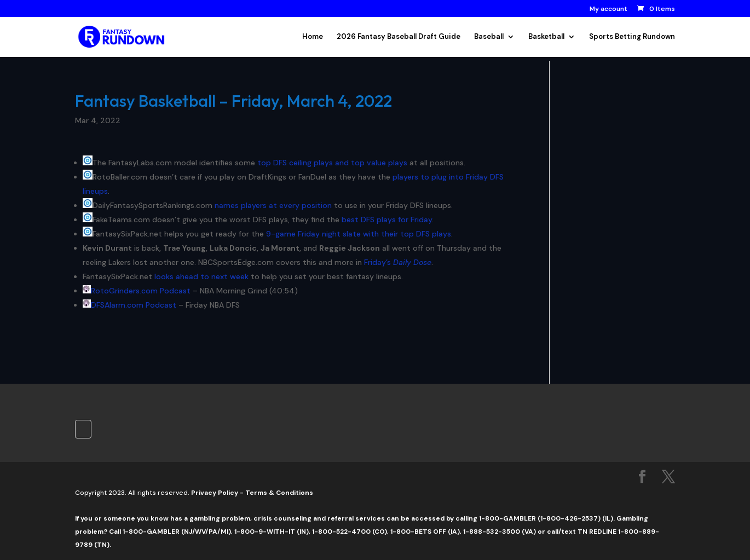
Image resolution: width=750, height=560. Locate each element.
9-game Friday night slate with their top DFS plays (359, 234)
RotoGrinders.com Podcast (141, 291)
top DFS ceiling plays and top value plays (332, 163)
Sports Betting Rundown (632, 37)
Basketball (546, 37)
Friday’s (398, 262)
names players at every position (273, 205)
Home (313, 37)
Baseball (489, 37)
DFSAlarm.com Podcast (134, 305)
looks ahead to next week (201, 276)
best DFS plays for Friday (387, 220)
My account (608, 9)
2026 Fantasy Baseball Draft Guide (399, 37)
